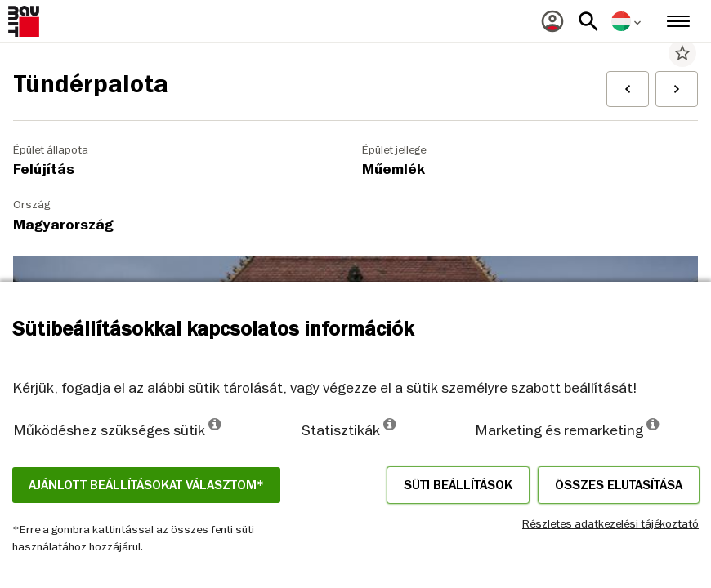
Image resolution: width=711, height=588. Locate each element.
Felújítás (44, 169)
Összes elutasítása (619, 485)
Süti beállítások (458, 485)
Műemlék (394, 169)
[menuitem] (552, 21)
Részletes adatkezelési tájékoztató (610, 523)
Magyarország (63, 225)
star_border (682, 53)
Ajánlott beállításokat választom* (146, 485)
